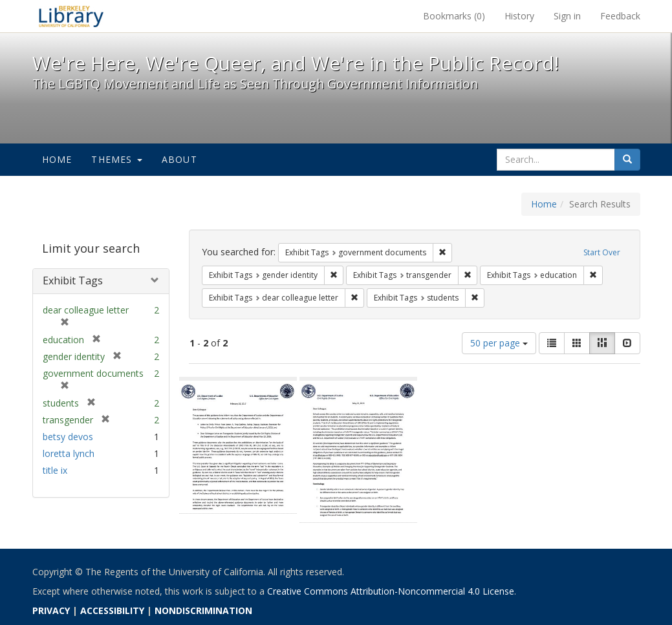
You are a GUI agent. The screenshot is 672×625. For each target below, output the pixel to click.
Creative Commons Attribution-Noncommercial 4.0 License (391, 591)
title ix (55, 470)
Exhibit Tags (73, 281)
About (179, 159)
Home (57, 159)
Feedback (620, 16)
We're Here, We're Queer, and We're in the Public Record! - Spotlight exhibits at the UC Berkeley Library (71, 16)
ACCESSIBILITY (112, 610)
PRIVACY (51, 610)
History (519, 16)
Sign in (567, 16)
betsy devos (68, 437)
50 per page (499, 343)
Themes (116, 159)
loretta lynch (69, 453)
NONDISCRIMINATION (203, 610)
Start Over (602, 252)
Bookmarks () (454, 16)
